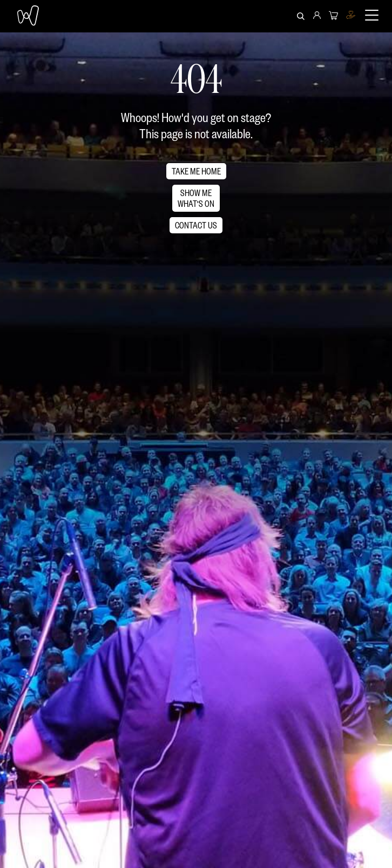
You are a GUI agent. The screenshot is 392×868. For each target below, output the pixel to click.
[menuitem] (317, 16)
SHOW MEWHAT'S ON (196, 198)
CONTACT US (196, 225)
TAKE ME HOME (196, 171)
